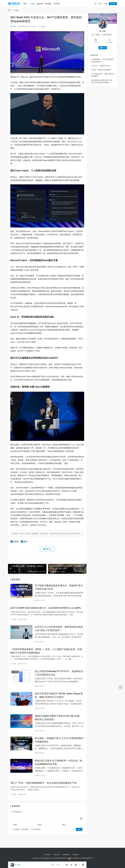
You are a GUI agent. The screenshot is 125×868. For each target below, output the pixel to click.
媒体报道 (66, 855)
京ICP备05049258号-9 (60, 858)
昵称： (16, 827)
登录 (100, 4)
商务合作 (57, 855)
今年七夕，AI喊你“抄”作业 (101, 66)
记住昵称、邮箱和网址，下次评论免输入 (26, 832)
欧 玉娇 (13, 27)
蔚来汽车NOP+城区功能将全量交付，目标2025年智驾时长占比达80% (46, 608)
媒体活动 (41, 4)
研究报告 (49, 4)
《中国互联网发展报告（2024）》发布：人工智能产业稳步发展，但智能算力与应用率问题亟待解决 (46, 652)
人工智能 (32, 4)
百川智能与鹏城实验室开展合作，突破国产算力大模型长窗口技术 (59, 587)
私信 (103, 48)
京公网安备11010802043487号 (82, 858)
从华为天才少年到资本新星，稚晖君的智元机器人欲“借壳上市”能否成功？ (59, 629)
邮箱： (40, 827)
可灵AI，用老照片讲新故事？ (102, 70)
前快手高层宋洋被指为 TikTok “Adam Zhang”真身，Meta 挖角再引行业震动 (59, 697)
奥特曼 (16, 542)
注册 (105, 4)
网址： (65, 827)
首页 (9, 10)
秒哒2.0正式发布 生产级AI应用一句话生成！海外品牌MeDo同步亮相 (58, 765)
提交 (79, 832)
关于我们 (57, 4)
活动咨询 (76, 855)
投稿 (113, 4)
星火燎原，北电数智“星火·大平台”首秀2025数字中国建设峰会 (59, 742)
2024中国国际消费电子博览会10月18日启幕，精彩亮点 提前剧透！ (58, 719)
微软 (26, 542)
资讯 (26, 4)
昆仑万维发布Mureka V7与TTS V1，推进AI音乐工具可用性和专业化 (59, 674)
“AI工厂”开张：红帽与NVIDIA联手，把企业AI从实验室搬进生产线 (43, 786)
